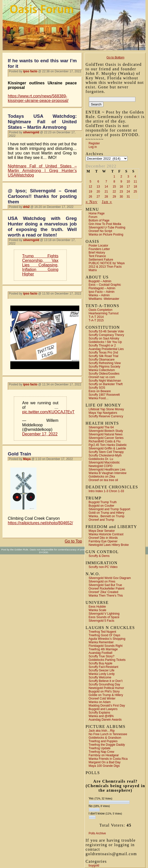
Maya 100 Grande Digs (104, 766)
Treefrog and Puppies (103, 741)
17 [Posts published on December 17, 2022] (128, 187)
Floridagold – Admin (102, 288)
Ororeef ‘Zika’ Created (103, 592)
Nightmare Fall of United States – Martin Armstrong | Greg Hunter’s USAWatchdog (42, 171)
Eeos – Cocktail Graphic (105, 285)
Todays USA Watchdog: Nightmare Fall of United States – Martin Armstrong (42, 122)
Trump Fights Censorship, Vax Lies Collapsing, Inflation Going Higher (40, 265)
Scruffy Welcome (100, 677)
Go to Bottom (115, 57)
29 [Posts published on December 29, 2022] (114, 197)
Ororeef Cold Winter (102, 699)
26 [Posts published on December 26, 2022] (90, 197)
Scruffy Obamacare (102, 360)
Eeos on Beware (100, 391)
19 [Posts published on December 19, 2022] (90, 192)
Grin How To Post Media (105, 224)
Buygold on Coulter (101, 506)
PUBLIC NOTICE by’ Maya (107, 263)
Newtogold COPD (101, 466)
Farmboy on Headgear (104, 755)
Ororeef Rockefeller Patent (106, 589)
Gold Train (19, 454)
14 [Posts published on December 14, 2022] (106, 187)
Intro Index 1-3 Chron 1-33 (106, 491)
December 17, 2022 (40, 434)
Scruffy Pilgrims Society (104, 367)
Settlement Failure (101, 260)
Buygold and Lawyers (103, 709)
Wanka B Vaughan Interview (107, 473)
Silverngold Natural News (106, 434)
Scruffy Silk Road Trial (103, 356)
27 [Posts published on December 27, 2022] (98, 197)
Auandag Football (100, 653)
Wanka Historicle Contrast (106, 534)
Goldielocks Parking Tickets (107, 660)
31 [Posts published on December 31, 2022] (128, 197)
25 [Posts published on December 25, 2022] (135, 192)
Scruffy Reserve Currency (106, 416)
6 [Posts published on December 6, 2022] (98, 182)
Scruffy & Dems (99, 556)
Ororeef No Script (100, 231)
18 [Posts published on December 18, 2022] (135, 187)
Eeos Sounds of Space (104, 617)
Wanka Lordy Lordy (102, 674)
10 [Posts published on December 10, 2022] (128, 182)
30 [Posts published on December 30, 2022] (121, 197)
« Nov (92, 202)
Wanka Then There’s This (106, 596)
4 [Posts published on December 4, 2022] (135, 177)
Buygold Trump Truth (103, 502)
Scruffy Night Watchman (105, 381)
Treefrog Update (100, 748)
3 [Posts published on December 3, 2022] (128, 177)
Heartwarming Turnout (104, 313)
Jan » (107, 202)
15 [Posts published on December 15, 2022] (114, 187)
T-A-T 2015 (96, 320)
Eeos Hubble (97, 607)
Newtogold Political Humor (106, 688)
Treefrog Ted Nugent (102, 632)
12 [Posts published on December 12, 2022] (90, 187)
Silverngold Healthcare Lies (107, 470)
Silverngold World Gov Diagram (110, 578)
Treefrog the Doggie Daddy (107, 745)
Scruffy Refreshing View (105, 363)
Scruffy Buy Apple (101, 663)
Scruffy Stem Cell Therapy (106, 452)
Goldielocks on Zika (102, 477)
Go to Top (73, 541)
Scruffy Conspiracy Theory (106, 335)
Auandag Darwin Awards (105, 720)
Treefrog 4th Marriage (103, 649)
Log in (93, 147)
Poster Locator (98, 246)
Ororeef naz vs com (102, 377)
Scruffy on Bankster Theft (106, 384)
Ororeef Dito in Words (103, 538)
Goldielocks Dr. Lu (101, 459)
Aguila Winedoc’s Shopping (107, 639)
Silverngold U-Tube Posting (107, 227)
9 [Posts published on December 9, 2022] (121, 182)
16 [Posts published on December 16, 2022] (121, 187)
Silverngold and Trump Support (109, 509)
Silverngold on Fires (102, 582)
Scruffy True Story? (102, 656)
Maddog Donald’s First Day (107, 706)
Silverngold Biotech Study (106, 431)
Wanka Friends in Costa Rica (108, 759)
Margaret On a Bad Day (105, 762)
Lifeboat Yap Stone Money (106, 409)
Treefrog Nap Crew (101, 752)
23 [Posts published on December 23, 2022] (121, 192)
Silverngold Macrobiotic (104, 462)
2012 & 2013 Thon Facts (105, 267)
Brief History (97, 253)
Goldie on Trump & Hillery (106, 695)
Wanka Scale (97, 610)
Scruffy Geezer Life (102, 670)
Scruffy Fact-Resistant (103, 667)
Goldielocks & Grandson (105, 738)
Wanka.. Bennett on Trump (106, 516)
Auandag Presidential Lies (106, 349)
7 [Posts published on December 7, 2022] (106, 182)
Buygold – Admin (100, 281)
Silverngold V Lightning (104, 614)
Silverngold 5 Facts (101, 621)
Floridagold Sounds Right (106, 646)
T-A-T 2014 (96, 317)
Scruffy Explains (99, 713)
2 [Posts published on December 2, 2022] (121, 177)
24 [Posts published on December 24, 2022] (128, 192)
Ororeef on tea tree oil (103, 480)
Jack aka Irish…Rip (102, 731)
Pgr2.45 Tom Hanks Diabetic (108, 445)
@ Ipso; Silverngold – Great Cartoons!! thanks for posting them (42, 196)
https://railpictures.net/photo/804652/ (40, 523)
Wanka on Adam (100, 702)
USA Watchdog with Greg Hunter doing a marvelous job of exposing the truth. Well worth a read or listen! (42, 227)
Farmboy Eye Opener (103, 541)
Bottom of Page (99, 220)
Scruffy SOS (97, 388)
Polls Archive (97, 833)
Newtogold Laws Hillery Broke (109, 545)
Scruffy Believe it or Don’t (106, 681)
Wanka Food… (99, 398)
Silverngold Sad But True (105, 585)
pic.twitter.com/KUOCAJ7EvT (48, 412)
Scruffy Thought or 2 (102, 345)
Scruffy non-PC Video (103, 567)
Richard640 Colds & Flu (105, 441)
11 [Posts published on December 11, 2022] (135, 182)
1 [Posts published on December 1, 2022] (114, 177)
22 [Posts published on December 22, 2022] (114, 192)
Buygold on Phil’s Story (104, 691)
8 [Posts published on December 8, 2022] (114, 182)
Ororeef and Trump (101, 520)
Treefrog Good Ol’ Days (104, 635)
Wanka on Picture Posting (106, 235)
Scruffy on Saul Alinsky (104, 338)
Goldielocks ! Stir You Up (105, 342)
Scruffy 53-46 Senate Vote (106, 331)
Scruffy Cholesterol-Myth (105, 455)
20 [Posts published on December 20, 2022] (98, 192)
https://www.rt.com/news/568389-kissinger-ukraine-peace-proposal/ (38, 98)
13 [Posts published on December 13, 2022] (98, 187)
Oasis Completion (101, 310)
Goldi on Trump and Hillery (106, 513)
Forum (93, 217)
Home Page (97, 213)
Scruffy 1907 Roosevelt (104, 395)
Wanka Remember (101, 642)
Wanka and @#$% (101, 716)
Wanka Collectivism (102, 370)
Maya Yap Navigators (103, 413)
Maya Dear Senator (102, 531)
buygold (94, 865)
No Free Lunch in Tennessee (108, 734)
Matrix (93, 270)
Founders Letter (99, 249)
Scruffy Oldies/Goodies (104, 374)
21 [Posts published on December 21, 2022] (106, 192)
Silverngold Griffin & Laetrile (107, 448)
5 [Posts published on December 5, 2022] (90, 182)
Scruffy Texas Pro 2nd (103, 353)
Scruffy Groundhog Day (104, 684)
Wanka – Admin (99, 295)
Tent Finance (97, 256)
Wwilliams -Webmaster (104, 299)
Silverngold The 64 (101, 427)
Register (94, 143)
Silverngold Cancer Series (106, 438)
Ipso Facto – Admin (102, 292)
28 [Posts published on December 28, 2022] (106, 197)
